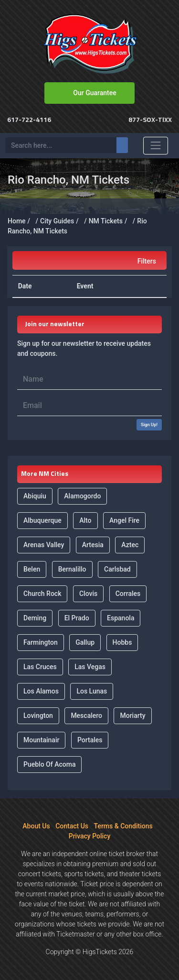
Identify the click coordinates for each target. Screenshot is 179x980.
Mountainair (41, 740)
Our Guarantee (95, 93)
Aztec (130, 545)
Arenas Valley (44, 545)
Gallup (85, 642)
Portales (90, 740)
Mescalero (86, 716)
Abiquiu (35, 496)
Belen (32, 569)
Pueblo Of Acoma (49, 764)
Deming (35, 618)
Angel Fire (124, 520)
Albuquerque (42, 520)
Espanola (121, 618)
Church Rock (42, 594)
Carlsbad (117, 569)
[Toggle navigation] (156, 145)
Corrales (128, 594)
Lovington (38, 716)
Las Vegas (90, 667)
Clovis (88, 594)
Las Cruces (40, 667)
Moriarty (132, 716)
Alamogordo (82, 496)
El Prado (77, 618)
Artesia (93, 545)
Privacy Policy (90, 836)
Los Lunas (92, 691)
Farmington (41, 642)
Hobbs (122, 642)
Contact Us (72, 826)
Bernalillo (72, 569)
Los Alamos (41, 691)
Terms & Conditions (123, 826)
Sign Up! (149, 424)
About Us (36, 826)
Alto (85, 520)
